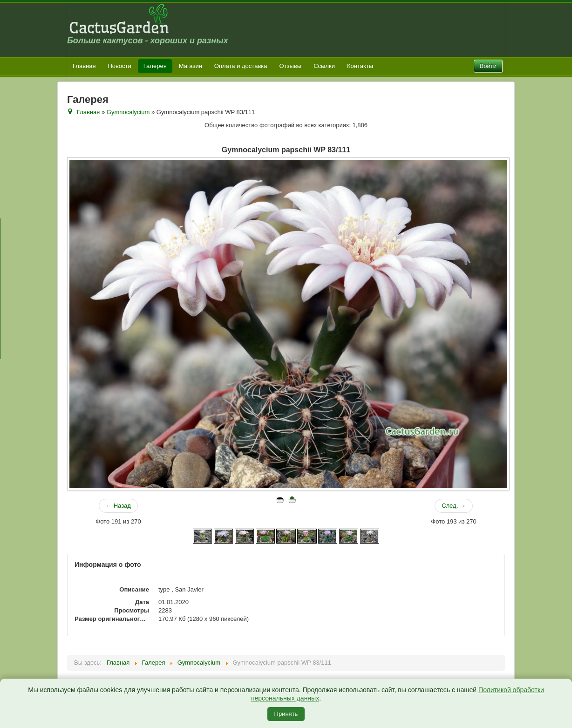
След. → (454, 506)
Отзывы (291, 66)
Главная (84, 66)
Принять (286, 714)
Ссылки (324, 66)
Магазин (191, 66)
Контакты (360, 66)
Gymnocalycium (128, 112)
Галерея (155, 66)
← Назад (118, 506)
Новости (119, 66)
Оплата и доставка (241, 66)
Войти (488, 66)
